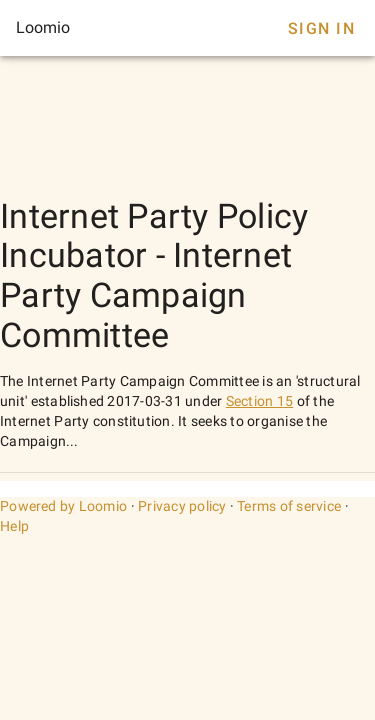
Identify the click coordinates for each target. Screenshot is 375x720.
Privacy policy (182, 506)
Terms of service (289, 506)
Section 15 (260, 401)
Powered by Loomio (63, 506)
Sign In (321, 28)
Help (14, 526)
